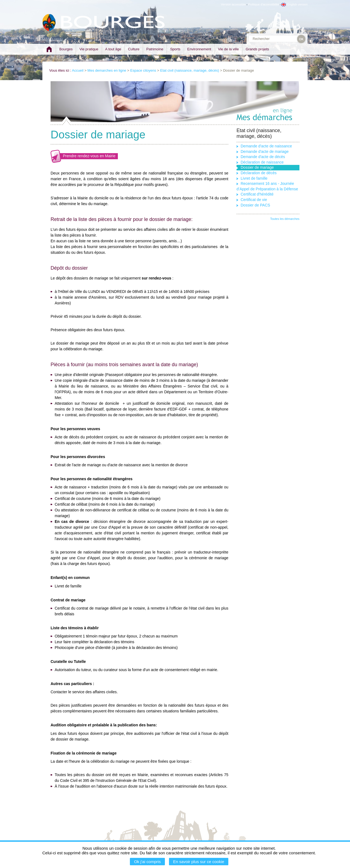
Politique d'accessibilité (264, 4)
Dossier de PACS (255, 205)
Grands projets (257, 49)
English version (294, 4)
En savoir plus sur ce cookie (199, 862)
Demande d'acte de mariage (265, 152)
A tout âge (113, 49)
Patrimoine (155, 49)
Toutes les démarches (285, 219)
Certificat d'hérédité (257, 194)
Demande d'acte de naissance (266, 146)
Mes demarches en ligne (107, 70)
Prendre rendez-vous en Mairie (89, 156)
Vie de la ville (228, 49)
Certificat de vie (254, 200)
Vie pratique (89, 49)
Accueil (78, 70)
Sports (175, 49)
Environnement (199, 49)
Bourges (66, 49)
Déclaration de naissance (262, 162)
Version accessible (233, 4)
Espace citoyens (143, 70)
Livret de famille (254, 178)
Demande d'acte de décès (263, 157)
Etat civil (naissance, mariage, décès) (190, 70)
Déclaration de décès (259, 173)
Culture (134, 49)
